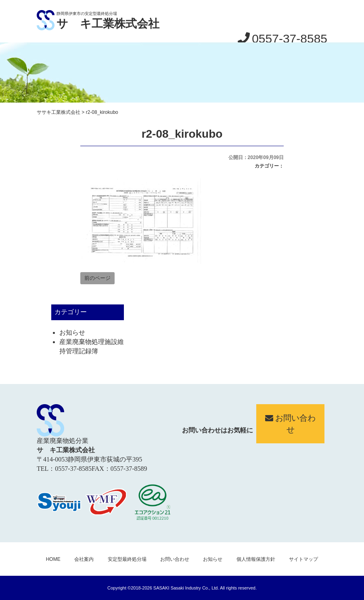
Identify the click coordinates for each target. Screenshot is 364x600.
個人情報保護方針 (256, 559)
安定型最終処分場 (127, 559)
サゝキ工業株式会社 (108, 24)
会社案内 (84, 559)
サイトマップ (303, 559)
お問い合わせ (291, 424)
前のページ (97, 278)
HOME (53, 559)
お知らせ (72, 333)
